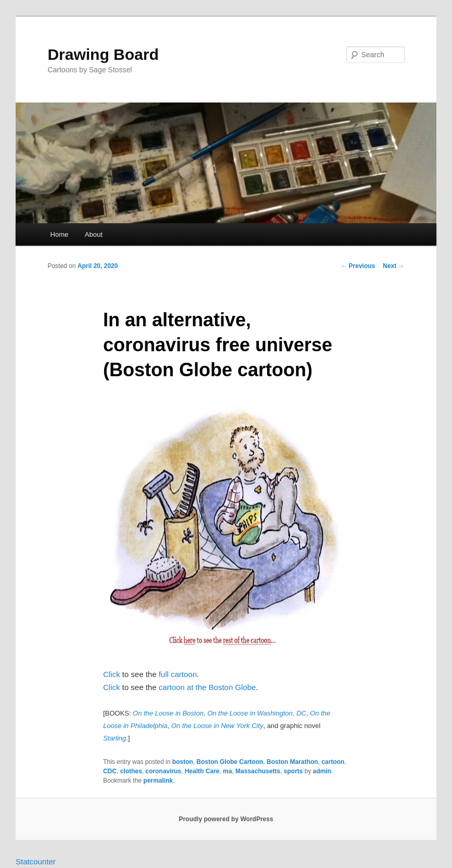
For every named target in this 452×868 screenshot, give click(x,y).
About (94, 234)
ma (227, 771)
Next (393, 266)
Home (60, 234)
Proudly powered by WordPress (226, 819)
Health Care (202, 771)
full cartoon (178, 674)
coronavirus (163, 771)
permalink (158, 781)
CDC (110, 771)
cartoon (333, 762)
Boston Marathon (292, 762)
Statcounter (36, 861)
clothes (131, 771)
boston (183, 762)
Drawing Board (103, 54)
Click (112, 674)
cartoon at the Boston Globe (208, 687)
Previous (358, 266)
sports (293, 771)
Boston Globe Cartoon (230, 762)
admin (322, 771)
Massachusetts (258, 771)
